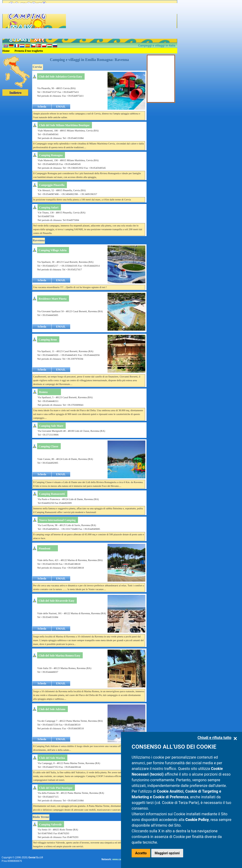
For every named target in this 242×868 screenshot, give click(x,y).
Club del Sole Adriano (52, 709)
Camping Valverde (50, 825)
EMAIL (61, 107)
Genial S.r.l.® (36, 857)
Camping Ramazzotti (52, 494)
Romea (43, 392)
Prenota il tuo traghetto (29, 51)
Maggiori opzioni (167, 853)
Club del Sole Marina (52, 758)
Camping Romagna (51, 155)
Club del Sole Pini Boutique (56, 788)
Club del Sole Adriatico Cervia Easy (60, 77)
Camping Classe (49, 446)
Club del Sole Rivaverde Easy (57, 601)
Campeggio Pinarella (52, 185)
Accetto (141, 853)
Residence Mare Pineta (53, 299)
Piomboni (45, 548)
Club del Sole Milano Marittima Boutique (64, 125)
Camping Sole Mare (51, 426)
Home (6, 51)
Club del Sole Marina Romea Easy (59, 656)
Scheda (42, 107)
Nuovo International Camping (57, 520)
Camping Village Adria (53, 250)
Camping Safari (49, 207)
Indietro (15, 93)
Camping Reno (48, 340)
